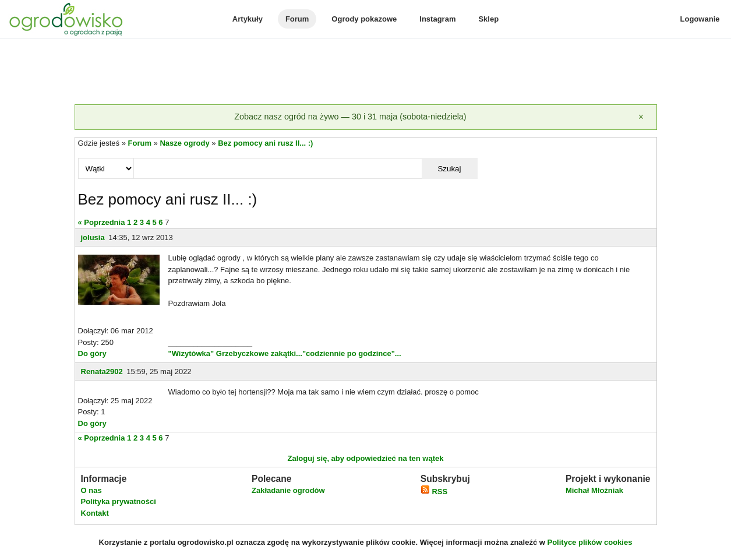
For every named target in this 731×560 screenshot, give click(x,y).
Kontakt (95, 513)
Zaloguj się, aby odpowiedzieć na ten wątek (365, 458)
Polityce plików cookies (590, 542)
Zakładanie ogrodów (288, 490)
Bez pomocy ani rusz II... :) (265, 143)
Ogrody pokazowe (364, 19)
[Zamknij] (641, 117)
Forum (297, 19)
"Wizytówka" (191, 353)
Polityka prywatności (119, 501)
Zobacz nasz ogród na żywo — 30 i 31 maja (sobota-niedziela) (350, 117)
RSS (434, 492)
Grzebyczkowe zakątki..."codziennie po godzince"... (309, 353)
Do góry (92, 353)
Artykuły (248, 19)
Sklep (488, 19)
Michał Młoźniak (594, 490)
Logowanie (700, 19)
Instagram (437, 19)
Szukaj (449, 169)
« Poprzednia (102, 222)
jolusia (93, 237)
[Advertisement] (366, 72)
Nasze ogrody (184, 143)
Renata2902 (102, 371)
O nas (91, 490)
